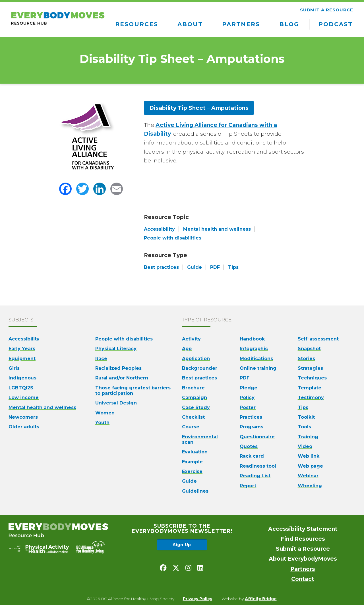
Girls (14, 368)
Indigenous (22, 378)
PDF (245, 378)
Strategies (310, 368)
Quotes (249, 446)
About (190, 24)
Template (310, 388)
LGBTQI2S (21, 388)
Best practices (199, 378)
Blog (289, 24)
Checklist (193, 417)
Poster (248, 407)
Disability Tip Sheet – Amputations (199, 108)
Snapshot (309, 349)
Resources (137, 24)
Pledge (249, 388)
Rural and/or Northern (122, 378)
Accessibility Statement (303, 529)
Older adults (24, 427)
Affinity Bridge (261, 599)
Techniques (312, 378)
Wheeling (310, 486)
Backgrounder (200, 368)
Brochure (193, 388)
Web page (310, 466)
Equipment (22, 359)
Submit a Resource (303, 549)
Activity (191, 339)
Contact (303, 579)
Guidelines (195, 491)
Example (192, 462)
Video (305, 446)
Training (308, 437)
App (187, 349)
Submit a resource (327, 10)
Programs (252, 427)
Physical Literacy (116, 349)
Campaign (195, 398)
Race (101, 359)
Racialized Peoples (118, 368)
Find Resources (303, 539)
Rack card (252, 456)
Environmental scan (200, 439)
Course (191, 427)
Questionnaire (257, 437)
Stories (306, 359)
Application (196, 359)
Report (248, 486)
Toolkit (306, 417)
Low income (24, 398)
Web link (309, 456)
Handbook (252, 339)
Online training (258, 368)
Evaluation (195, 452)
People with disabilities (124, 339)
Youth (102, 423)
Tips (303, 407)
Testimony (311, 398)
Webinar (308, 476)
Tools (304, 427)
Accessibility (24, 339)
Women (105, 413)
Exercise (192, 471)
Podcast (336, 24)
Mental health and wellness (42, 407)
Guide (189, 481)
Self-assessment (318, 339)
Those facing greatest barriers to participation (133, 391)
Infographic (254, 349)
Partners (241, 24)
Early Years (22, 349)
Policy (247, 398)
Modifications (256, 359)
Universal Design (116, 403)
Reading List (255, 476)
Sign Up (182, 545)
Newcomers (23, 417)
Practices (251, 417)
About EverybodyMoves (303, 559)
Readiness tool (258, 466)
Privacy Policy (197, 599)
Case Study (196, 407)
